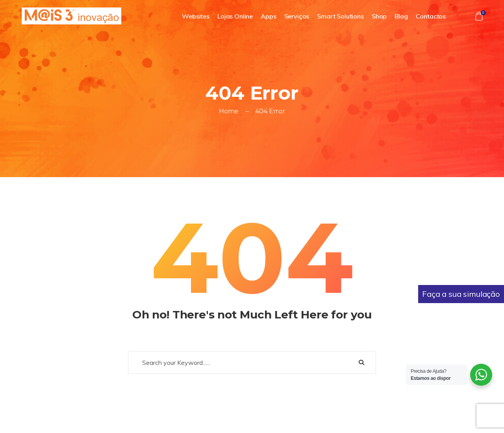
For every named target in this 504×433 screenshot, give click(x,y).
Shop (379, 16)
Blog (401, 16)
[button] (479, 16)
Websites (196, 16)
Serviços (297, 16)
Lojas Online (235, 16)
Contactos (431, 16)
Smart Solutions (340, 16)
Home (228, 111)
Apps (268, 16)
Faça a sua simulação (461, 294)
